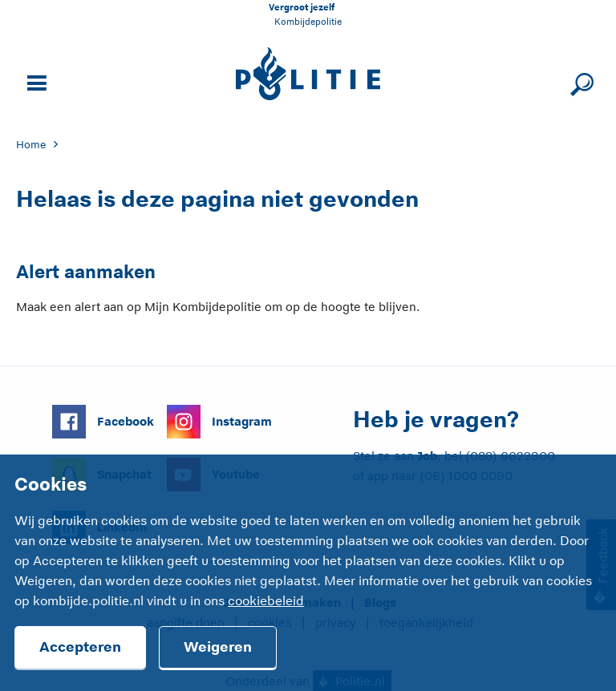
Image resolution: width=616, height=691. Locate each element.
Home (31, 145)
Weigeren (218, 647)
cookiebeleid (266, 601)
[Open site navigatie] (34, 81)
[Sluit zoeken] (580, 81)
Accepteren (80, 647)
